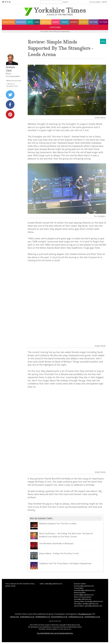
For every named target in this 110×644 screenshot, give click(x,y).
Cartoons (55, 27)
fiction (103, 22)
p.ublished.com (85, 614)
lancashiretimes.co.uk (59, 617)
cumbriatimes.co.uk (27, 617)
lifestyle (46, 22)
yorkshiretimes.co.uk (92, 617)
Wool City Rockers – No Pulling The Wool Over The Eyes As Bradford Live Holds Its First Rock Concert (62, 536)
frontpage (9, 22)
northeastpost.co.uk (76, 617)
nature (93, 22)
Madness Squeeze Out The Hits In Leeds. (53, 526)
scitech (84, 22)
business (21, 22)
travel (65, 22)
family (56, 22)
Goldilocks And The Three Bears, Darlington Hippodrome (61, 566)
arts (30, 22)
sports (74, 22)
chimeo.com (14, 617)
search (66, 2)
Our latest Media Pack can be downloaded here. (55, 633)
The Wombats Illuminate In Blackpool (52, 546)
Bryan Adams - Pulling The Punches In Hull (54, 556)
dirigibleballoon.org (43, 617)
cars (37, 22)
